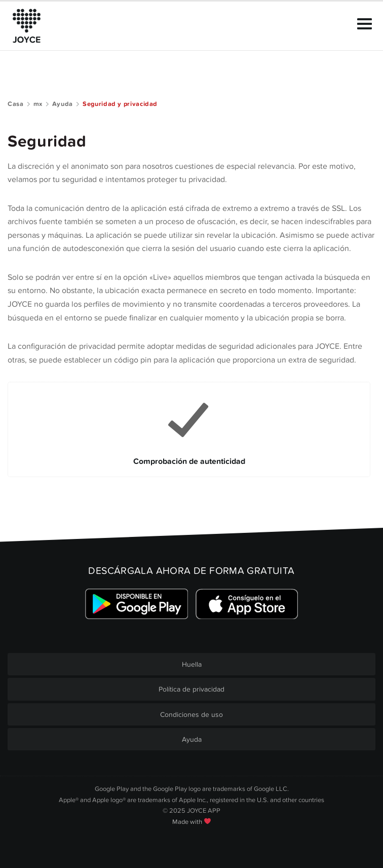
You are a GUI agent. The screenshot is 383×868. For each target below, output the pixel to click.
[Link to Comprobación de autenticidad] (189, 429)
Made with (191, 822)
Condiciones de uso (191, 715)
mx (38, 104)
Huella (192, 664)
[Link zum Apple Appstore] (246, 604)
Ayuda (63, 104)
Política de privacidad (191, 689)
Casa (16, 104)
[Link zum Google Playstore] (137, 604)
